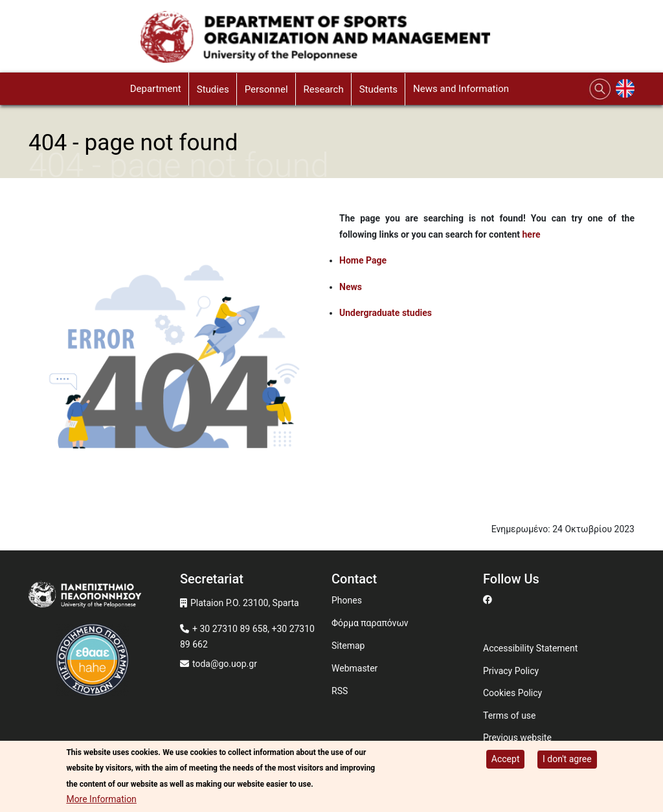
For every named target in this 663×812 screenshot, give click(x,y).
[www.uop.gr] (104, 597)
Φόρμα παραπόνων (370, 623)
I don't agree (567, 759)
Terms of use (510, 716)
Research (324, 89)
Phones (347, 600)
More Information (101, 799)
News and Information (461, 89)
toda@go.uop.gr (225, 664)
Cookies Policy (512, 693)
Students (378, 89)
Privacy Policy (511, 671)
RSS (340, 691)
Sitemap (348, 646)
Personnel (266, 89)
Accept (506, 759)
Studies (213, 89)
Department (156, 89)
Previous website (517, 738)
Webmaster (354, 668)
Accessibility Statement (530, 648)
